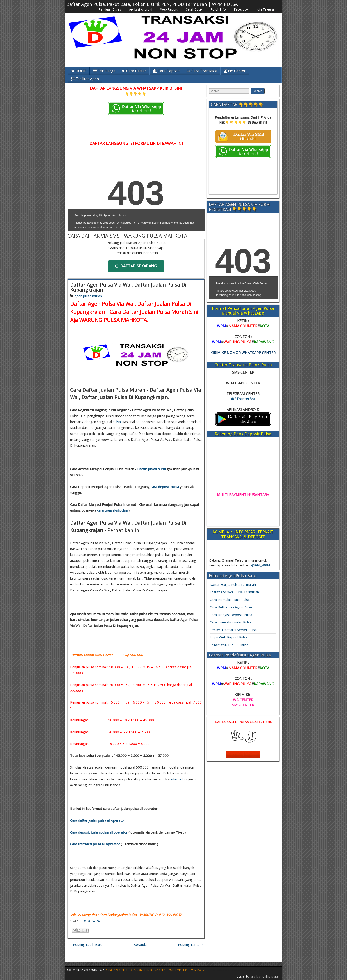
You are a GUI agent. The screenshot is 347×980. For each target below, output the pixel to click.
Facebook (241, 9)
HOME (79, 71)
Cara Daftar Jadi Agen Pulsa (231, 607)
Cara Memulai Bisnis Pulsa (230, 600)
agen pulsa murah (88, 296)
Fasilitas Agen (85, 79)
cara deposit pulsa (165, 487)
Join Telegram (267, 9)
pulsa (117, 422)
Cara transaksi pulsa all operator (95, 844)
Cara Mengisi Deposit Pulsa (231, 615)
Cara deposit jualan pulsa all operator (99, 832)
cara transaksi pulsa (112, 510)
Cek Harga (104, 71)
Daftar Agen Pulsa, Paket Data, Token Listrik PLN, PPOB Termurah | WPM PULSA (152, 4)
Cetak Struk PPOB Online (229, 645)
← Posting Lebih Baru (86, 944)
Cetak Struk (194, 9)
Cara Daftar (134, 71)
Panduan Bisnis (110, 9)
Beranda (140, 944)
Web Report (169, 9)
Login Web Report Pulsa (229, 637)
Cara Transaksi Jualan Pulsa (231, 622)
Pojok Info (218, 9)
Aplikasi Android (141, 9)
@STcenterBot (243, 399)
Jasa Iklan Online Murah (265, 977)
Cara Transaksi (202, 71)
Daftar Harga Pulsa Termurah (233, 584)
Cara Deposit (166, 71)
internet (177, 779)
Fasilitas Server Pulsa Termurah (234, 592)
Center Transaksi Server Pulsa (233, 630)
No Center (235, 71)
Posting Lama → (191, 944)
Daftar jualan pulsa (152, 469)
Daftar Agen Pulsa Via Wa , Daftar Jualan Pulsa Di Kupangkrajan (128, 287)
